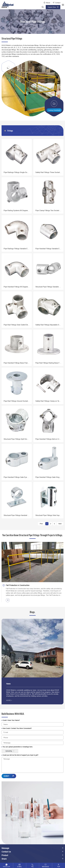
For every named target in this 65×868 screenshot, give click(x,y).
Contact (58, 3)
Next (60, 524)
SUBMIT (6, 776)
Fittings (10, 131)
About (48, 3)
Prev (41, 524)
